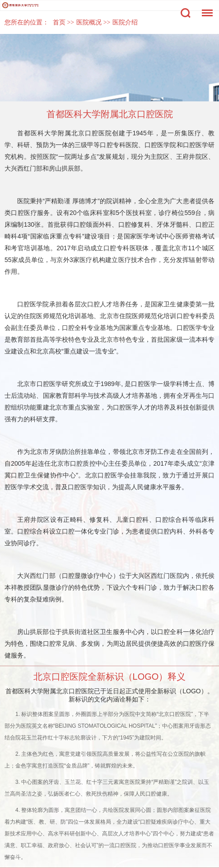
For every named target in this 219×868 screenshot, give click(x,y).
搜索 (186, 13)
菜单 (205, 8)
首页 (59, 22)
